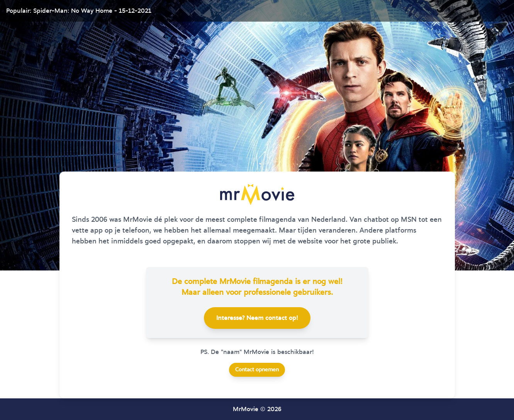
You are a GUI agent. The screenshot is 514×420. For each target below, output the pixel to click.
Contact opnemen (257, 370)
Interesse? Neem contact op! (257, 318)
